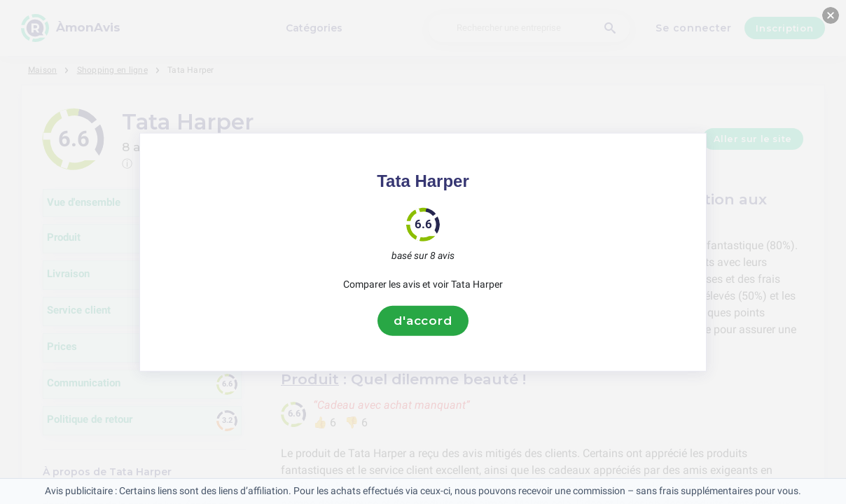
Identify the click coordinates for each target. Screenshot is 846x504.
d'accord (423, 321)
